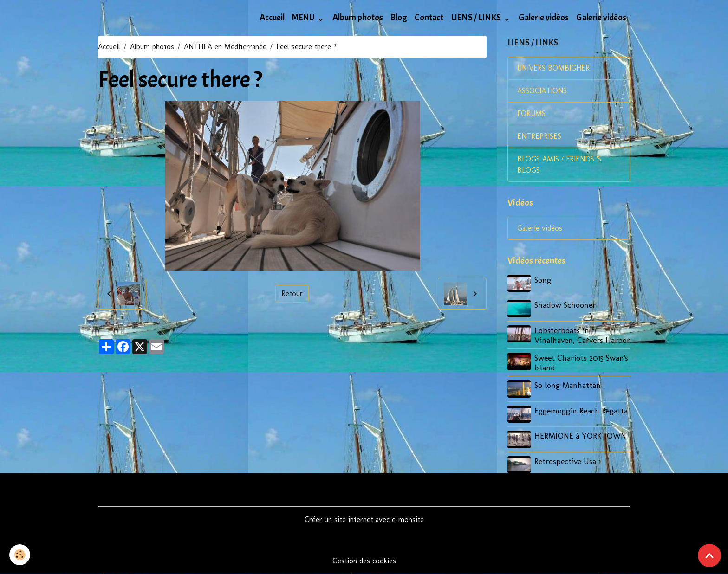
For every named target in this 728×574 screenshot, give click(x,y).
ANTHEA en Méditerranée (225, 47)
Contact (429, 18)
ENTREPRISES (539, 136)
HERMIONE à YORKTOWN (580, 435)
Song (543, 280)
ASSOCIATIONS (542, 91)
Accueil (272, 18)
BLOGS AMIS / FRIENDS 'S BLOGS (559, 164)
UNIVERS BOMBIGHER (553, 68)
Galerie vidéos (544, 18)
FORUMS (531, 113)
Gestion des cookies (364, 561)
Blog (399, 18)
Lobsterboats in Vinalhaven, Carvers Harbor (582, 335)
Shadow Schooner (565, 305)
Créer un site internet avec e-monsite (364, 519)
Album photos (358, 18)
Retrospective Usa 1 (568, 461)
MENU (304, 18)
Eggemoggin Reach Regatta (581, 410)
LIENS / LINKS (477, 18)
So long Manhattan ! (570, 385)
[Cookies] (20, 555)
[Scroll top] (709, 555)
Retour (292, 293)
